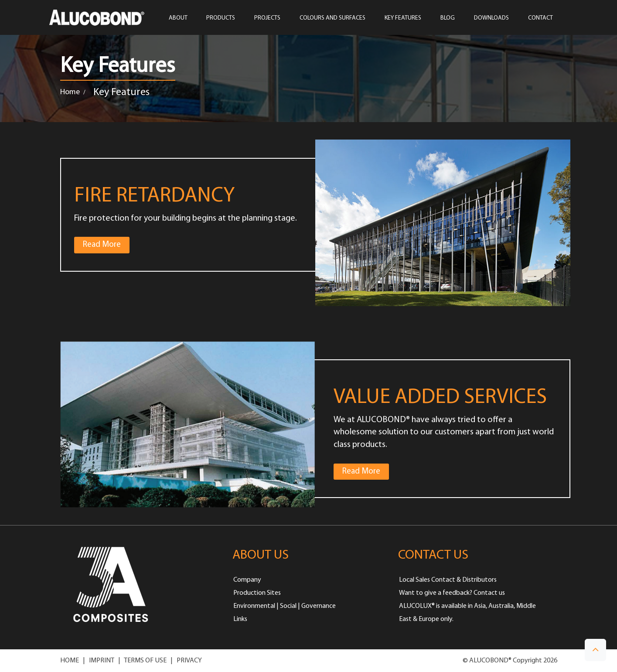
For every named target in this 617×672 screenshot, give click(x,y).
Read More (106, 244)
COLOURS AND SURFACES (332, 18)
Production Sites (257, 593)
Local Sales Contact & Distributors (448, 580)
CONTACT (540, 18)
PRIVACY (189, 661)
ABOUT (178, 18)
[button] (595, 650)
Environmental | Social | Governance (285, 606)
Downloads (491, 18)
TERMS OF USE (145, 661)
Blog (448, 18)
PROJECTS (267, 18)
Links (240, 619)
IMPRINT (102, 661)
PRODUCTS (221, 18)
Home (70, 92)
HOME (70, 661)
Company (247, 580)
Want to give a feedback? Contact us (452, 593)
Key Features (403, 18)
